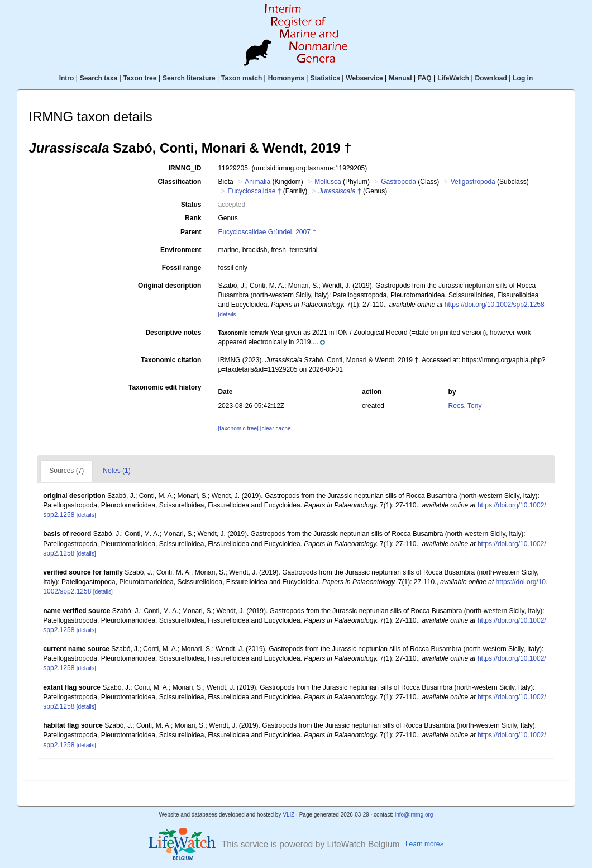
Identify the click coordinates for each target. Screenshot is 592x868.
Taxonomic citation (171, 360)
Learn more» (424, 844)
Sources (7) (66, 471)
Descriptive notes (173, 333)
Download (491, 78)
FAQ (425, 78)
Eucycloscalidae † (254, 191)
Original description (170, 286)
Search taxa (99, 78)
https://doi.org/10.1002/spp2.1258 (495, 305)
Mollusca (328, 182)
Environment (181, 250)
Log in (523, 78)
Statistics (325, 78)
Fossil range (182, 268)
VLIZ (288, 815)
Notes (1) (116, 471)
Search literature (189, 78)
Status (191, 205)
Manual (400, 78)
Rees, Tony (465, 406)
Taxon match (242, 78)
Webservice (364, 78)
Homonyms (286, 78)
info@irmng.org (414, 815)
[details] (228, 314)
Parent (191, 232)
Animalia (257, 182)
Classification (179, 182)
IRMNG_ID (185, 168)
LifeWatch (453, 78)
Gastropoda (398, 182)
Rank (193, 218)
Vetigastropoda (473, 182)
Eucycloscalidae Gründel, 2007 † (267, 232)
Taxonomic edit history (165, 387)
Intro (67, 78)
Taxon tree (140, 78)
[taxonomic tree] (238, 428)
